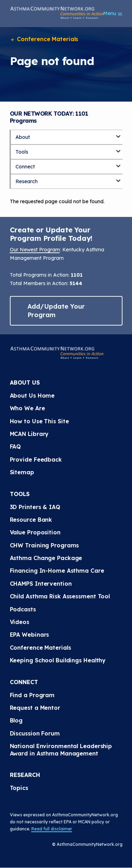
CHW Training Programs (45, 545)
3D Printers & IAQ (35, 507)
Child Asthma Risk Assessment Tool (60, 596)
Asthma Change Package (46, 558)
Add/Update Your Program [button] (56, 311)
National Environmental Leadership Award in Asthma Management (62, 750)
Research (27, 181)
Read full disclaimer (52, 829)
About (23, 137)
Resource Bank (31, 520)
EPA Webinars (30, 635)
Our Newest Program (35, 250)
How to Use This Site (39, 421)
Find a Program (32, 695)
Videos (20, 622)
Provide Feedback (36, 459)
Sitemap (22, 472)
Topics (19, 788)
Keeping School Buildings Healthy (58, 660)
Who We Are (27, 408)
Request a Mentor (35, 708)
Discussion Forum (35, 733)
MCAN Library (29, 434)
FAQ (15, 446)
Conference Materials (44, 39)
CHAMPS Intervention (41, 584)
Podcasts (23, 609)
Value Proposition (35, 532)
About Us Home (32, 396)
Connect (25, 167)
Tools (22, 152)
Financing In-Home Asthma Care (57, 571)
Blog (16, 720)
